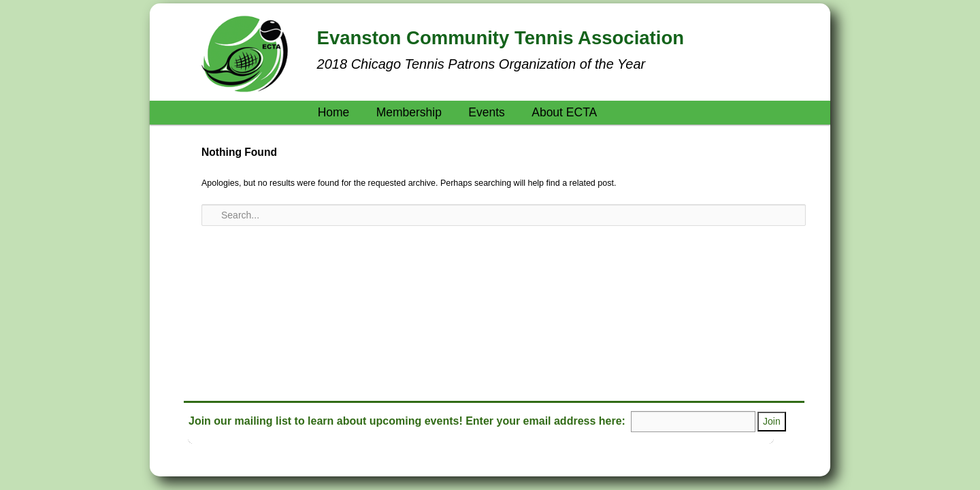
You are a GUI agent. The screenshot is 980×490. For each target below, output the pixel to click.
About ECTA (564, 112)
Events (487, 112)
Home (334, 112)
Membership (409, 112)
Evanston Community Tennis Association (501, 38)
